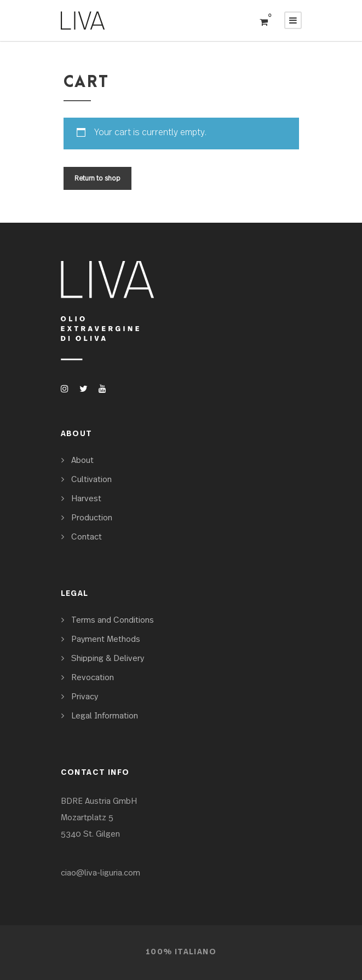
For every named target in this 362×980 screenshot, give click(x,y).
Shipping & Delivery (108, 659)
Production (92, 518)
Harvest (86, 499)
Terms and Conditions (113, 620)
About (82, 460)
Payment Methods (106, 639)
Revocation (93, 678)
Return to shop (97, 178)
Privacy (85, 697)
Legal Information (105, 716)
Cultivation (91, 480)
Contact (87, 537)
